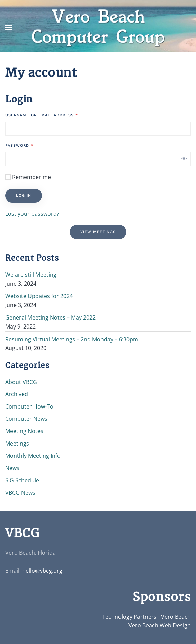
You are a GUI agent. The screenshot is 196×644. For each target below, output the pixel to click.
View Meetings (98, 232)
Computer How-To (29, 406)
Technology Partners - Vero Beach (146, 617)
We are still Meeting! (32, 275)
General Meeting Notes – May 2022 (50, 317)
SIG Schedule (22, 480)
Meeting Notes (24, 431)
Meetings (17, 444)
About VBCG (21, 382)
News (12, 468)
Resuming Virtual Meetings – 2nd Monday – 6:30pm (72, 339)
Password (19, 146)
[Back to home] (98, 28)
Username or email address (42, 115)
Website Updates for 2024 (39, 296)
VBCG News (20, 493)
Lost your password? (32, 214)
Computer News (26, 419)
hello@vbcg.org (42, 571)
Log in (24, 195)
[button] (9, 28)
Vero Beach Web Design (160, 625)
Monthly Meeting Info (33, 456)
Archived (17, 394)
